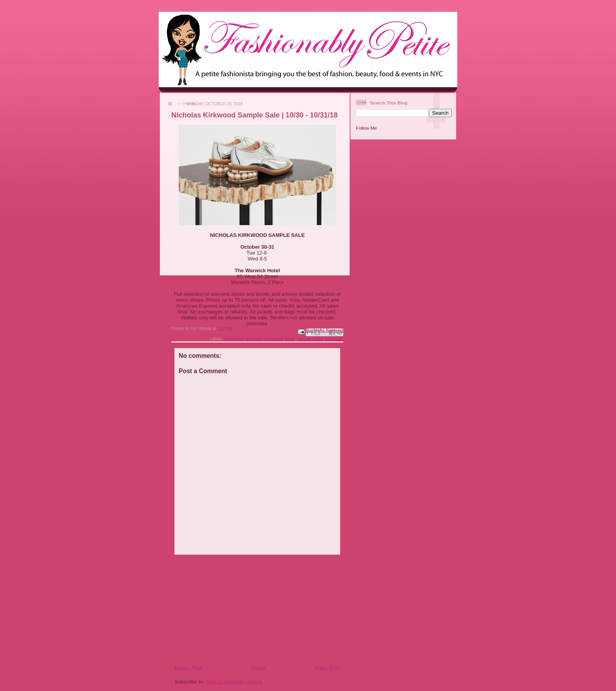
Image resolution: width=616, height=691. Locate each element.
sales (290, 339)
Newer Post (188, 668)
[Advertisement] (222, 609)
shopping (334, 339)
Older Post (327, 668)
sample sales (310, 339)
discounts (234, 339)
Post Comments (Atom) (234, 682)
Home (258, 668)
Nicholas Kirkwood (264, 339)
